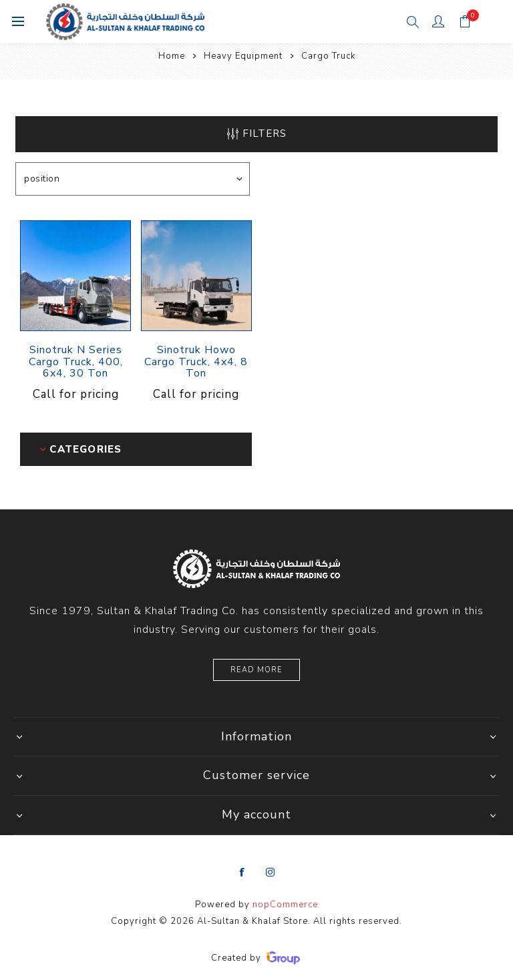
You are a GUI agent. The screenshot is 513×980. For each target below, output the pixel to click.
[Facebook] (242, 873)
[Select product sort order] (133, 179)
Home (172, 56)
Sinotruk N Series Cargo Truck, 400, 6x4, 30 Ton (76, 362)
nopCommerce (285, 905)
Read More (256, 670)
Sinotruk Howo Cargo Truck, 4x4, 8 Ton (196, 362)
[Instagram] (271, 873)
